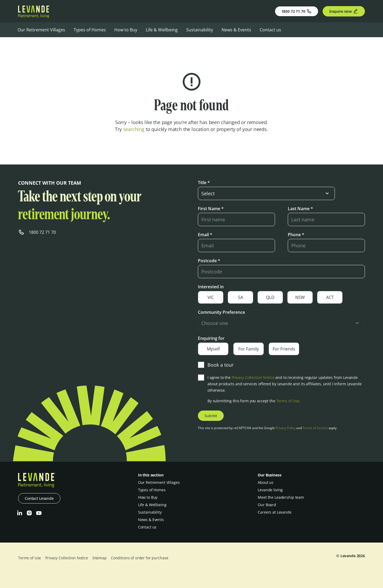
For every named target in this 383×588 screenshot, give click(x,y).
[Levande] (34, 16)
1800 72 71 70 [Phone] (297, 11)
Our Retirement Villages (41, 30)
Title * (204, 183)
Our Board (267, 505)
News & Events (236, 30)
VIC (211, 297)
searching (134, 129)
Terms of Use (288, 401)
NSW (300, 297)
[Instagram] (29, 513)
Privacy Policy (286, 428)
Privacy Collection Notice (253, 377)
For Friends (284, 349)
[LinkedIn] (20, 513)
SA (241, 297)
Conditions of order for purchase (140, 558)
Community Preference (221, 312)
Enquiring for (211, 338)
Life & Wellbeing (162, 30)
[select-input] (266, 193)
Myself (213, 349)
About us (266, 482)
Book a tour (216, 365)
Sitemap (99, 558)
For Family (249, 349)
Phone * (296, 235)
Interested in (211, 287)
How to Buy (126, 30)
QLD (270, 297)
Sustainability (200, 30)
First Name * (211, 209)
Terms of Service (315, 428)
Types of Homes (90, 30)
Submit (211, 416)
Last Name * (300, 209)
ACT (330, 297)
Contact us (270, 30)
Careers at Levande (274, 512)
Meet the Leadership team (281, 497)
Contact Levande (39, 498)
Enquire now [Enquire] (344, 11)
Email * (205, 235)
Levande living (270, 490)
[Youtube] (39, 513)
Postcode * (209, 261)
